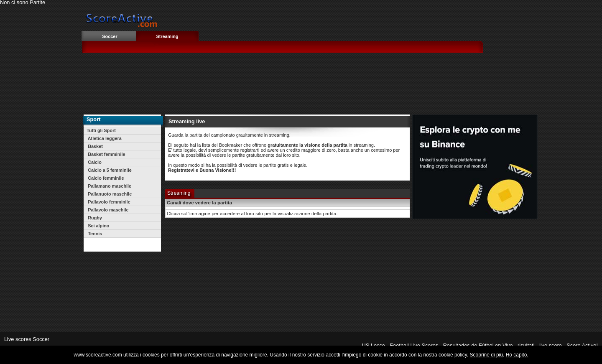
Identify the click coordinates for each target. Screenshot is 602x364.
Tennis (94, 234)
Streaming (167, 36)
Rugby (94, 218)
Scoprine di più (486, 355)
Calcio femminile (105, 178)
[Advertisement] (319, 83)
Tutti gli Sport (101, 130)
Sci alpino (98, 226)
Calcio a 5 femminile (109, 170)
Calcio (94, 162)
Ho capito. (517, 355)
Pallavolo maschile (107, 210)
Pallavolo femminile (108, 202)
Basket (95, 146)
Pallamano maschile (109, 186)
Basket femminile (106, 154)
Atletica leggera (104, 138)
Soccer (110, 36)
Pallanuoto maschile (109, 194)
